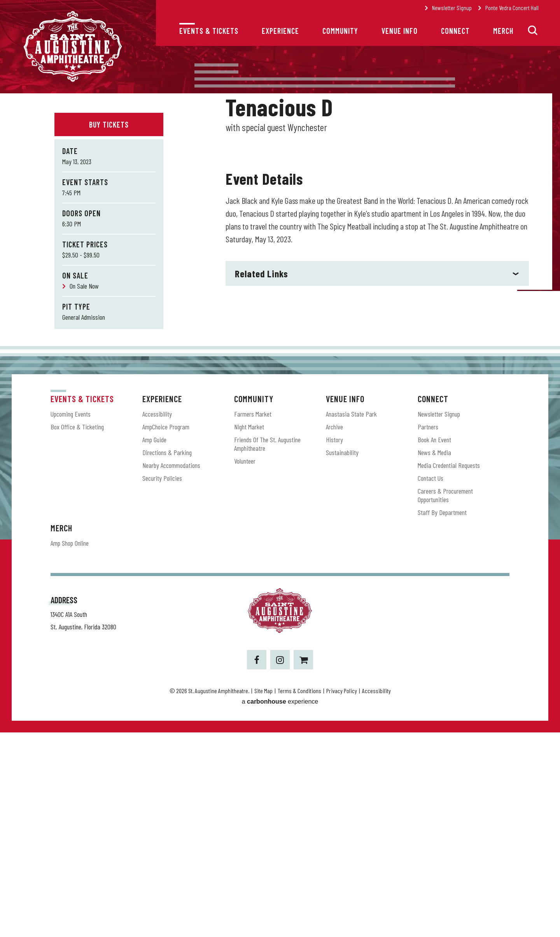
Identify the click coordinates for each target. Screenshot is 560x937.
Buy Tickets (109, 124)
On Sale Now (84, 286)
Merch (503, 31)
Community (340, 31)
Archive (334, 631)
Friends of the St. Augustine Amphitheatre (267, 648)
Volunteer (245, 665)
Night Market (249, 631)
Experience (280, 31)
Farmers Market (253, 618)
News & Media (434, 657)
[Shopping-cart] (303, 864)
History (334, 644)
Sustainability (342, 657)
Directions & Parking (167, 657)
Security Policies (162, 682)
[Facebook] (257, 864)
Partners (428, 631)
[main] (280, 322)
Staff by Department (442, 716)
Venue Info (400, 31)
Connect (455, 31)
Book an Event (434, 644)
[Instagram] (280, 864)
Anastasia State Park (351, 618)
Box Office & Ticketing (77, 631)
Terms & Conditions (299, 895)
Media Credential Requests (449, 669)
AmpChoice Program (166, 631)
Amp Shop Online (70, 747)
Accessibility (157, 618)
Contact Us (430, 682)
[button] (533, 30)
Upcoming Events (71, 618)
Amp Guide (154, 644)
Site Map (263, 895)
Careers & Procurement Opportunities (445, 699)
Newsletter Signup (452, 8)
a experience (280, 906)
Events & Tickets (209, 31)
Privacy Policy (342, 895)
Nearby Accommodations (171, 669)
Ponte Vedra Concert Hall (512, 8)
